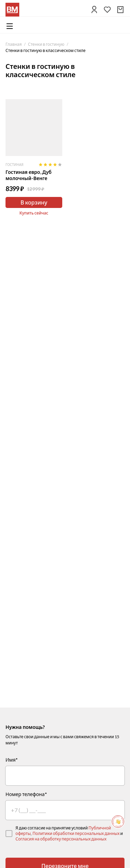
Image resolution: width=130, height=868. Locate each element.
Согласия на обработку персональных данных (61, 839)
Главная (14, 44)
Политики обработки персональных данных (76, 833)
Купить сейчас (34, 213)
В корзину (34, 202)
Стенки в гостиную (46, 44)
